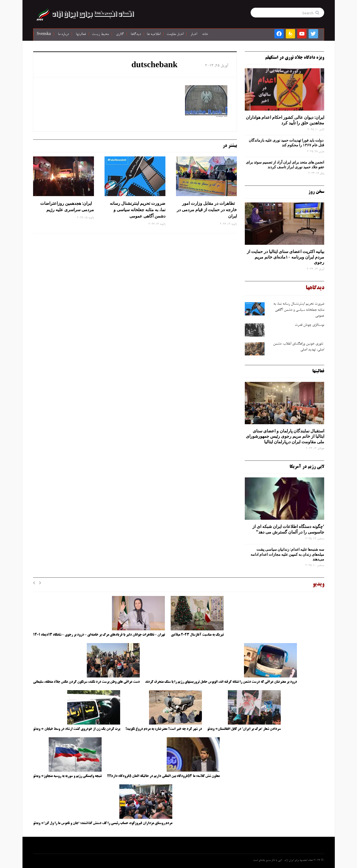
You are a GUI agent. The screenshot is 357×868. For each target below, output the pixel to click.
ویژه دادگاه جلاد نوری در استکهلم (295, 58)
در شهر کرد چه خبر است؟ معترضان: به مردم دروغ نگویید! (164, 729)
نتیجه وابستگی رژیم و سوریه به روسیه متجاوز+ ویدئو (67, 776)
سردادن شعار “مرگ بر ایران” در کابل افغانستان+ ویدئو (244, 729)
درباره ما (63, 34)
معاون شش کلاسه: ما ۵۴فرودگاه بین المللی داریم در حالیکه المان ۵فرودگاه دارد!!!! (163, 776)
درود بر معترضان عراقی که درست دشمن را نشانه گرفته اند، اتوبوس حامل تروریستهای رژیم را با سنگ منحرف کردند (221, 682)
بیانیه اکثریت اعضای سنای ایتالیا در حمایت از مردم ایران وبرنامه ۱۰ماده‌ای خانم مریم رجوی (286, 257)
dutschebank (155, 66)
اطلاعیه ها (154, 34)
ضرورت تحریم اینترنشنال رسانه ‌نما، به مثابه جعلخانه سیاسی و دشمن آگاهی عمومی (138, 210)
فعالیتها (81, 34)
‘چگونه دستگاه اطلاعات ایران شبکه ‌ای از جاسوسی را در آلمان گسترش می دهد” (288, 529)
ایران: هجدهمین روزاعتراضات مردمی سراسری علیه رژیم (67, 206)
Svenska (44, 34)
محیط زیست (100, 34)
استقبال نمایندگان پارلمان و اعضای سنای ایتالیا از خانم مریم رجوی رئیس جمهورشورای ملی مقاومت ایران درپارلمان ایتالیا (285, 436)
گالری (120, 34)
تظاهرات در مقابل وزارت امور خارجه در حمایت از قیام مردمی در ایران (207, 210)
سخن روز (316, 192)
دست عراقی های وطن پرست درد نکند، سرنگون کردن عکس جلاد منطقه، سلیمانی (86, 682)
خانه (205, 34)
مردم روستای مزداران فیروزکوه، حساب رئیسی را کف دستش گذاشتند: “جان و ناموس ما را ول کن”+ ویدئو (103, 823)
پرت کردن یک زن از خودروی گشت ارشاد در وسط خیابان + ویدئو (77, 729)
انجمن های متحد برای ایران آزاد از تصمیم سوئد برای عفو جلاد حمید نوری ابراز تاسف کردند (285, 165)
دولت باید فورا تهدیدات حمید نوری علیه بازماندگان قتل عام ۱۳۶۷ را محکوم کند (286, 143)
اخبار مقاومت (175, 34)
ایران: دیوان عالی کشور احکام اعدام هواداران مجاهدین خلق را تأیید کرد (285, 120)
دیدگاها (136, 34)
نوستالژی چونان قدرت (309, 325)
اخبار (194, 34)
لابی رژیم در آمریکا (307, 467)
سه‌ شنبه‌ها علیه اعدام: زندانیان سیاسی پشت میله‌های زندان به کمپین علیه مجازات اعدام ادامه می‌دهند (287, 554)
